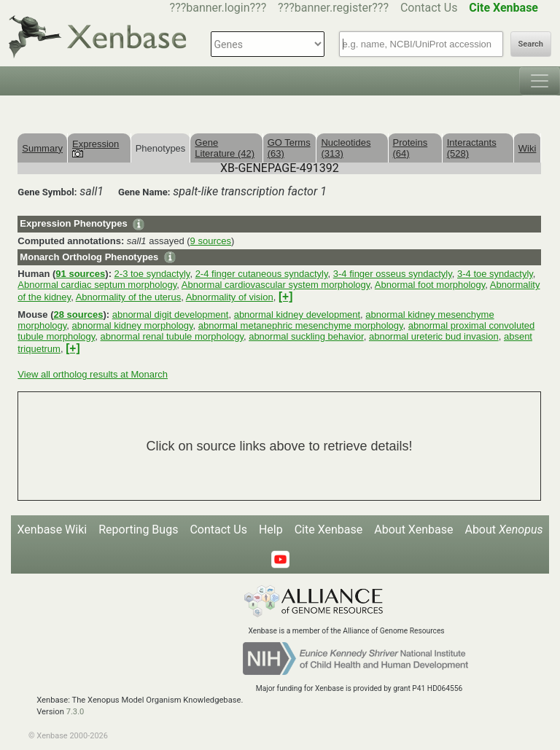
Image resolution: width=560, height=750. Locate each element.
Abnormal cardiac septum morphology (97, 285)
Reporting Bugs (138, 530)
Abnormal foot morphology (430, 285)
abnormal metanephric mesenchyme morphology (301, 325)
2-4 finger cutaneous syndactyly (262, 274)
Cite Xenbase (329, 530)
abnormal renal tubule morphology (172, 336)
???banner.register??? (333, 8)
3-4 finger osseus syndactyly (393, 274)
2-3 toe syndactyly (152, 274)
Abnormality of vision (230, 297)
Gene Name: (144, 192)
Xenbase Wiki (52, 530)
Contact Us (429, 8)
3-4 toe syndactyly (495, 274)
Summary (42, 148)
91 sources (80, 274)
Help (271, 530)
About (503, 530)
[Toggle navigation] (540, 81)
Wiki (528, 148)
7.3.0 (75, 712)
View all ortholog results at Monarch (93, 374)
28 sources (78, 315)
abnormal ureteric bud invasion (434, 336)
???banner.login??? (218, 8)
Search (531, 44)
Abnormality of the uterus (129, 297)
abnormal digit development (171, 315)
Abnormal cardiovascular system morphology (276, 285)
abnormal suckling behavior (306, 336)
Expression (96, 148)
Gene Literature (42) (225, 148)
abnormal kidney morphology (133, 325)
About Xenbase (413, 530)
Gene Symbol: (47, 192)
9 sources (211, 241)
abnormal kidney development (297, 315)
